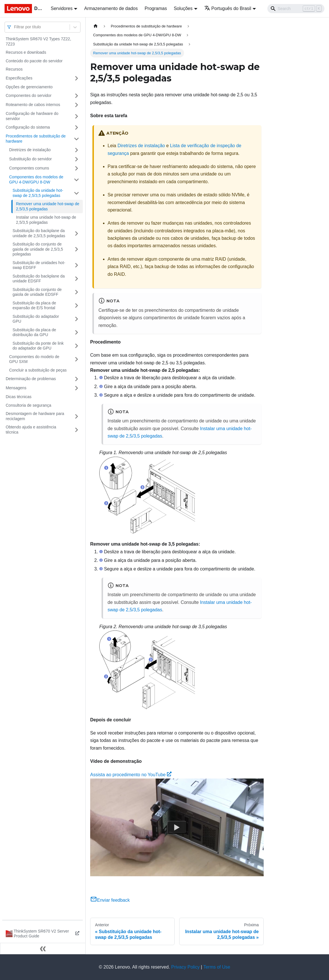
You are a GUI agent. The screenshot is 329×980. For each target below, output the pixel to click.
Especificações (19, 78)
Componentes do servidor (29, 95)
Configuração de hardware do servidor (32, 116)
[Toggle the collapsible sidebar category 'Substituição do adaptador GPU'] (76, 319)
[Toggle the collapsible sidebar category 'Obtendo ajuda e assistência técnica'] (76, 430)
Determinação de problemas (31, 379)
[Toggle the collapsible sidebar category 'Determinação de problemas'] (76, 379)
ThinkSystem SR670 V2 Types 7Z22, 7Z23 (38, 41)
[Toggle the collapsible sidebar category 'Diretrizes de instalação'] (76, 150)
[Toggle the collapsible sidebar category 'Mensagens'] (76, 388)
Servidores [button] (62, 8)
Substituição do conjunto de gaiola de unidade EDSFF (37, 292)
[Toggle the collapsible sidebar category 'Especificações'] (76, 78)
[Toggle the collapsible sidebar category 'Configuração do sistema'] (76, 127)
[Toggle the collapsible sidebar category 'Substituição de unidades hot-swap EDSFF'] (76, 265)
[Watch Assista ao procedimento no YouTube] (177, 827)
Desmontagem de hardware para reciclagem (35, 416)
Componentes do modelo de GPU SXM (34, 359)
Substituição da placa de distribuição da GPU (34, 332)
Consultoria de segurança (29, 405)
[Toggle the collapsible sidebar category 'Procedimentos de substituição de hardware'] (76, 139)
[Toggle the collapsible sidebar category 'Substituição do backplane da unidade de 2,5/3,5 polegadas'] (76, 233)
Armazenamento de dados (111, 8)
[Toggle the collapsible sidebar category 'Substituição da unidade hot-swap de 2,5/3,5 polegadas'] (76, 193)
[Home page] (96, 26)
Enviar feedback (110, 900)
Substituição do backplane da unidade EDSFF (39, 279)
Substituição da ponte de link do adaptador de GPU (38, 346)
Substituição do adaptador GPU (36, 319)
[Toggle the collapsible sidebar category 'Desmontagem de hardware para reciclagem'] (76, 416)
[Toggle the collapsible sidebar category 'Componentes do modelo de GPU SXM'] (76, 359)
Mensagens (16, 388)
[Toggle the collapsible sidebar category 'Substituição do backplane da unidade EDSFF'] (76, 279)
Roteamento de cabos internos (33, 105)
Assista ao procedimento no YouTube (131, 775)
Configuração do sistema (28, 127)
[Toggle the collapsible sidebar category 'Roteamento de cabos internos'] (76, 105)
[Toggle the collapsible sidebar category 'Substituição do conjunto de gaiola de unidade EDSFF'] (76, 292)
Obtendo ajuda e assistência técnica (31, 430)
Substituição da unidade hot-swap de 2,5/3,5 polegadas (38, 193)
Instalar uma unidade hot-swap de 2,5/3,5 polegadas (46, 220)
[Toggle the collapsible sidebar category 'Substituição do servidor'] (76, 159)
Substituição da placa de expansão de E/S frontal (34, 306)
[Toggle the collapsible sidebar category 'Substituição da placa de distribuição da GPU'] (76, 333)
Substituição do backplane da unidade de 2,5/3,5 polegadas (39, 233)
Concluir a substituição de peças (38, 370)
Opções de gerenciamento (29, 87)
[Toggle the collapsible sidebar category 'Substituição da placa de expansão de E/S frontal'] (76, 306)
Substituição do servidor (30, 159)
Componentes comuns (29, 168)
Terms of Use (217, 967)
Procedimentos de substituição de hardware (36, 139)
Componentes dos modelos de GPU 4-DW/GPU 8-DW (36, 179)
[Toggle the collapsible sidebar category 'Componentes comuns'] (76, 168)
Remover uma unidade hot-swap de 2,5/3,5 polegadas (48, 206)
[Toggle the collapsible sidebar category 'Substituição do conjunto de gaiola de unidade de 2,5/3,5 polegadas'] (76, 249)
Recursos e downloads (26, 52)
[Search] (296, 9)
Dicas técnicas (19, 397)
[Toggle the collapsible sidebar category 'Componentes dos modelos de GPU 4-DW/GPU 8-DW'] (76, 180)
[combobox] (15, 27)
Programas (156, 8)
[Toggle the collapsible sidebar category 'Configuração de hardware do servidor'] (76, 116)
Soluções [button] (183, 8)
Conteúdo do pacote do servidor (34, 61)
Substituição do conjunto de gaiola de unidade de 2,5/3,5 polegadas (38, 249)
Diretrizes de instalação (30, 150)
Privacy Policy (185, 967)
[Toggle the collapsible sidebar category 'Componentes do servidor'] (76, 96)
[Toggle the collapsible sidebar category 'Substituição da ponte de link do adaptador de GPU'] (76, 346)
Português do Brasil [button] (228, 8)
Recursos (14, 69)
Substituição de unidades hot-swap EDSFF (39, 265)
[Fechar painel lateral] (43, 949)
